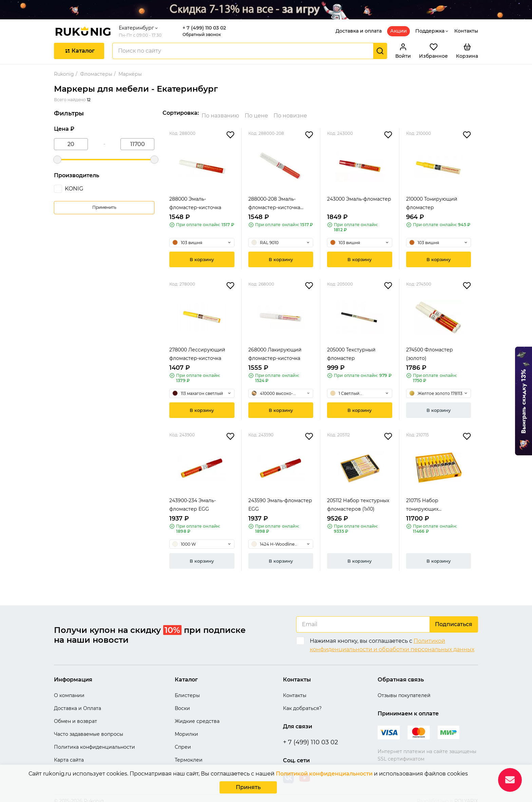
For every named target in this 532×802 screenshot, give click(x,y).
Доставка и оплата (359, 31)
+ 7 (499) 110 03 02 (204, 28)
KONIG (74, 189)
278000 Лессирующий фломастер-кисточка (197, 349)
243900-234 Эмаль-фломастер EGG (193, 499)
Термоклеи (189, 754)
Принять (248, 788)
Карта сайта (69, 754)
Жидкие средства (197, 716)
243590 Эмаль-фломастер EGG (280, 499)
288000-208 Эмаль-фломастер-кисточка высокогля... (274, 198)
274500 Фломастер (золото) (430, 349)
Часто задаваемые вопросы (89, 729)
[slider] (57, 160)
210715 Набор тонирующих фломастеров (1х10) (430, 500)
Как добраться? (302, 703)
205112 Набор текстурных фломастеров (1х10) (358, 499)
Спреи (183, 742)
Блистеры (187, 690)
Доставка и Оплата (78, 703)
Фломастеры (96, 74)
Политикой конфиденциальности (324, 775)
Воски (182, 703)
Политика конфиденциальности (94, 742)
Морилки (186, 729)
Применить (104, 207)
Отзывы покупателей (404, 690)
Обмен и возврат (75, 716)
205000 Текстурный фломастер (351, 349)
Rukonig (64, 74)
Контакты (466, 31)
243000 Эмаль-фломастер (359, 194)
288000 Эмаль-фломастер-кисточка (195, 198)
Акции (398, 31)
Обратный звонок (202, 34)
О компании (69, 690)
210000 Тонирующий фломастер (432, 198)
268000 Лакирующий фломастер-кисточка (275, 349)
